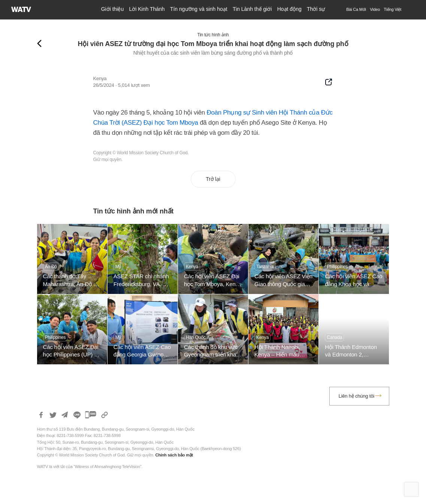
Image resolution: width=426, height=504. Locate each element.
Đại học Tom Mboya (171, 123)
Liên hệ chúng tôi (356, 396)
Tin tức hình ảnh (213, 35)
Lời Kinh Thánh (147, 9)
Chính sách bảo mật (174, 455)
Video (375, 9)
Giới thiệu (113, 9)
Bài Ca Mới (356, 9)
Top (411, 489)
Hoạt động (289, 9)
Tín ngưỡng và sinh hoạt (199, 9)
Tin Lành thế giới (252, 9)
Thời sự (316, 9)
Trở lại (213, 179)
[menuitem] (392, 10)
